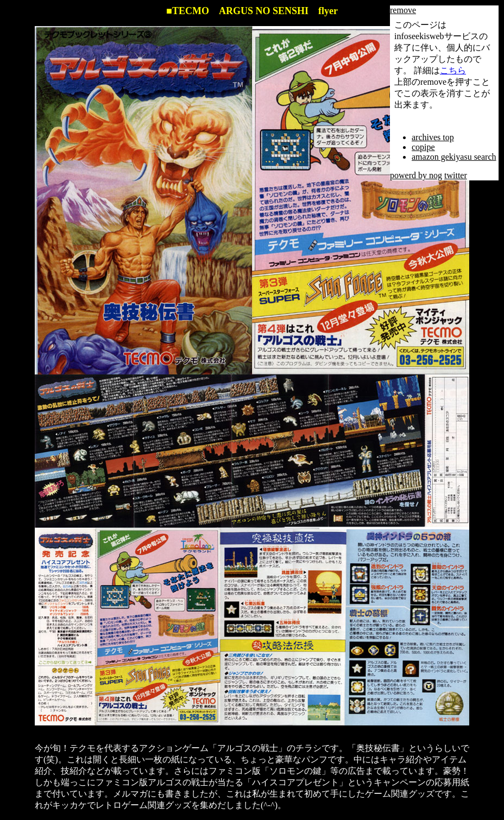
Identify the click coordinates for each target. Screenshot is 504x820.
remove (403, 10)
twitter (456, 175)
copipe (423, 147)
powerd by (409, 175)
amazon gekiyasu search (454, 157)
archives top (433, 137)
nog (436, 175)
